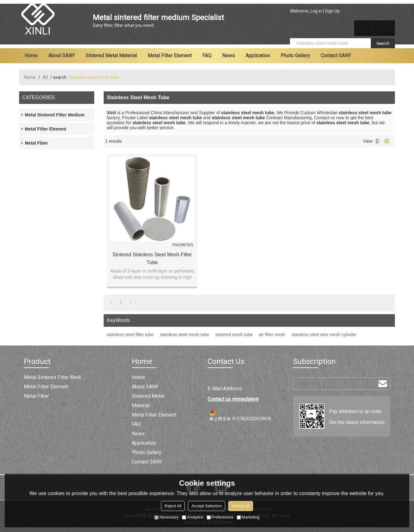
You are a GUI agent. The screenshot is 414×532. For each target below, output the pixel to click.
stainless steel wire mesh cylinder (324, 335)
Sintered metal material (111, 56)
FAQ (207, 56)
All (45, 77)
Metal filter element (170, 56)
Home (31, 56)
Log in (316, 11)
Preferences (220, 517)
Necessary (166, 517)
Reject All (173, 506)
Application (258, 56)
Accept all (241, 506)
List (378, 141)
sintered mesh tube (234, 335)
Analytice (193, 517)
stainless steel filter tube (130, 335)
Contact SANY (336, 56)
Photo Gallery (295, 56)
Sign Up (332, 11)
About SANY (62, 56)
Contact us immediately (233, 399)
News (228, 56)
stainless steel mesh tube (184, 335)
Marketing (248, 517)
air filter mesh (272, 335)
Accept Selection (207, 506)
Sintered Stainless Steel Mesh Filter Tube (152, 258)
